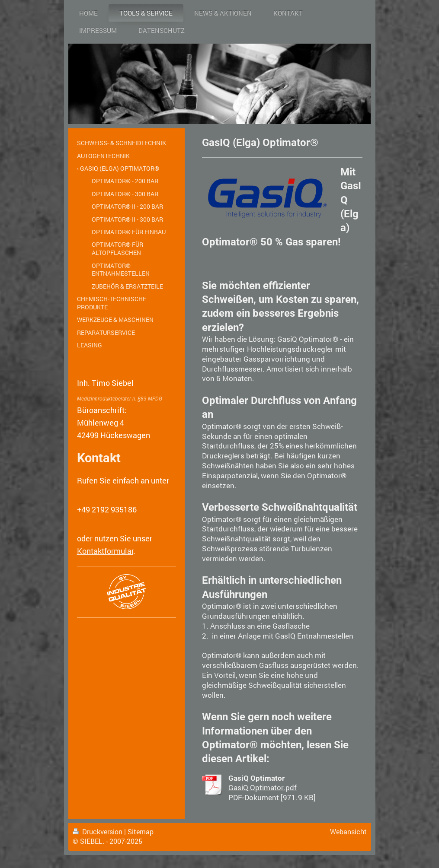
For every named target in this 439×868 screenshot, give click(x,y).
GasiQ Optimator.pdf (263, 787)
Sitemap (141, 832)
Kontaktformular (105, 551)
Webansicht (348, 832)
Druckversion (98, 832)
